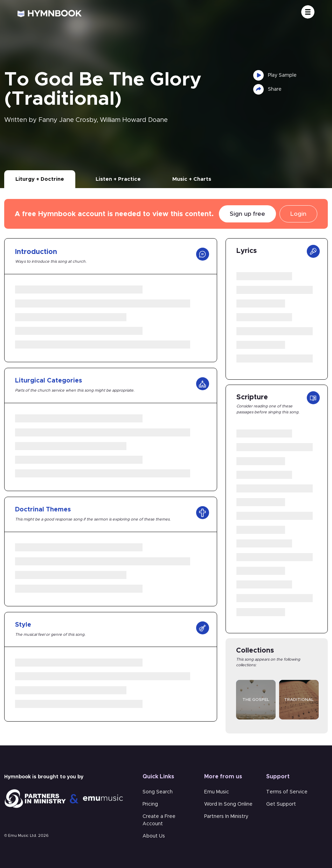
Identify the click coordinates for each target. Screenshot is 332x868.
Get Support (281, 804)
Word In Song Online (228, 804)
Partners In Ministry (226, 817)
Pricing (150, 804)
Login (298, 214)
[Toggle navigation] (308, 12)
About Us (154, 836)
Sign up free (247, 214)
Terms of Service (287, 792)
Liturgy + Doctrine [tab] (40, 179)
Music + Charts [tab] (192, 179)
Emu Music (217, 792)
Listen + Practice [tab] (118, 179)
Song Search (158, 792)
